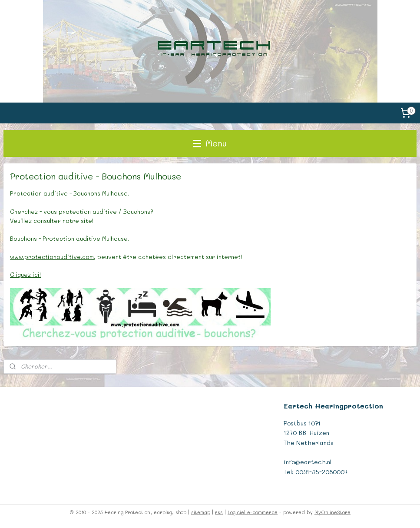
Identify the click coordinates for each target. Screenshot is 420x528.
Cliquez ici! (25, 274)
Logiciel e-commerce (253, 512)
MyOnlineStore (332, 512)
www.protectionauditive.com (52, 257)
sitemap (201, 512)
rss (219, 512)
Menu (210, 143)
